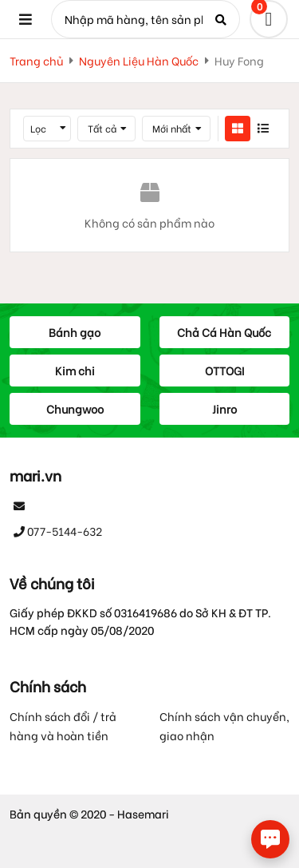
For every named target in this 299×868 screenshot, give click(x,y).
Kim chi (75, 370)
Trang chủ (36, 60)
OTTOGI (224, 370)
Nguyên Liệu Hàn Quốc (139, 60)
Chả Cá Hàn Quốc (224, 332)
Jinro (224, 408)
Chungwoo (75, 408)
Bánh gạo (75, 332)
